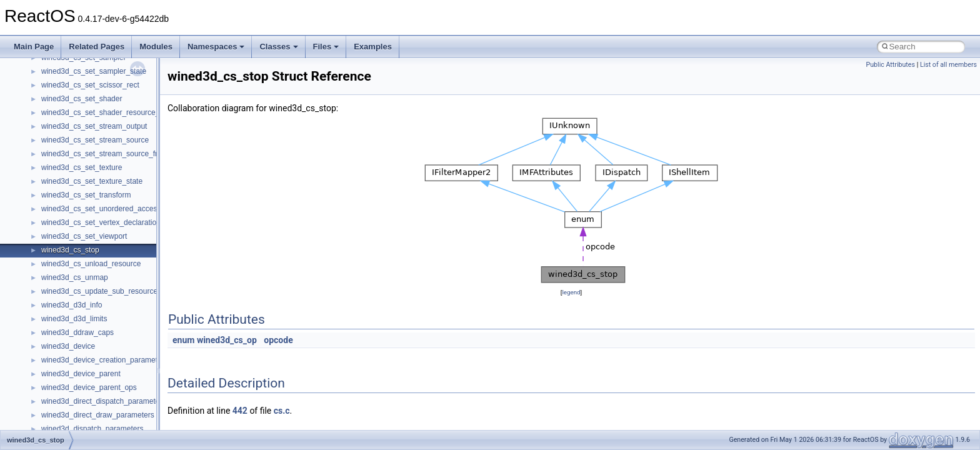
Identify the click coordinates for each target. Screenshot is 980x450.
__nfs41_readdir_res (76, 261)
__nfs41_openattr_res (78, 96)
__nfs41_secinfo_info (77, 412)
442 (240, 411)
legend (571, 292)
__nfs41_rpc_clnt (70, 385)
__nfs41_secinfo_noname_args (93, 426)
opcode (278, 340)
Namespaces (216, 47)
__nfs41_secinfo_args (78, 399)
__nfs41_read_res (72, 179)
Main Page (34, 47)
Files (326, 47)
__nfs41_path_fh (69, 110)
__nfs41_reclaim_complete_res (93, 289)
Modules (156, 47)
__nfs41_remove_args (78, 302)
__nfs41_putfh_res (72, 137)
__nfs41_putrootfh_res (79, 151)
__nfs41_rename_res (77, 344)
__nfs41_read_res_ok (77, 192)
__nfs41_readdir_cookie (81, 220)
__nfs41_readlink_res (77, 275)
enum (183, 340)
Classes (278, 47)
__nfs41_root (63, 371)
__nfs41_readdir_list (75, 247)
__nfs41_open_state (75, 69)
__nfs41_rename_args (79, 330)
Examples (373, 47)
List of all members (948, 65)
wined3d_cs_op (227, 340)
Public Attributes (890, 65)
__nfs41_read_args (73, 165)
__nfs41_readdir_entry (79, 234)
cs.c (282, 411)
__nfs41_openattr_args (80, 82)
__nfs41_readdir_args (78, 206)
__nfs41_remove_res (77, 316)
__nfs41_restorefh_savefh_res (92, 357)
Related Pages (97, 47)
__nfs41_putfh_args (74, 124)
